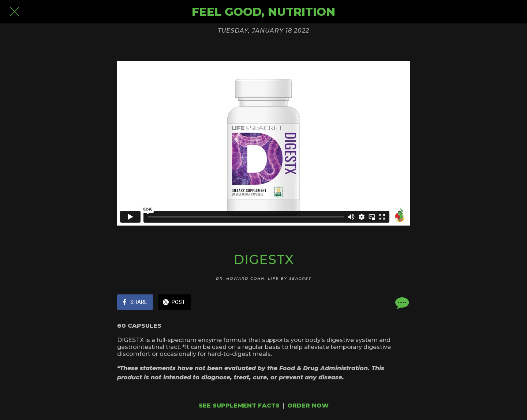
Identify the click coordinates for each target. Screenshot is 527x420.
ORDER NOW (308, 406)
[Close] (15, 12)
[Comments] (401, 303)
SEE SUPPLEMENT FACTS (239, 406)
